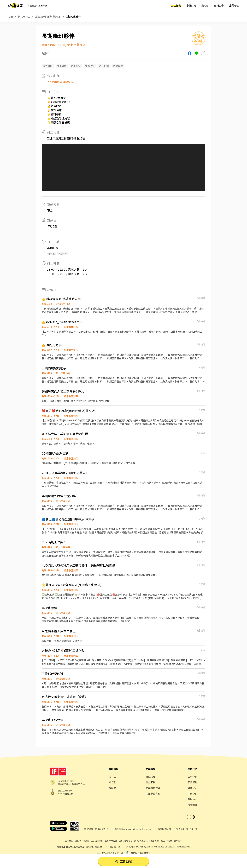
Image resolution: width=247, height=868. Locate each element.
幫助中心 (192, 799)
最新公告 (219, 5)
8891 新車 (154, 841)
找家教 (112, 788)
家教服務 (192, 782)
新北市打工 (24, 17)
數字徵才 (178, 841)
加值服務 (151, 782)
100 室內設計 (111, 841)
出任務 (78, 841)
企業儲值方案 (153, 788)
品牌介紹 (192, 777)
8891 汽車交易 (141, 841)
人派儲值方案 (153, 794)
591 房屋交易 (97, 841)
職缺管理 (151, 777)
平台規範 (192, 794)
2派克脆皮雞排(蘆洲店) (48, 17)
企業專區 (234, 5)
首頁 (11, 17)
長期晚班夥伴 (73, 17)
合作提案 (192, 805)
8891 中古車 (166, 841)
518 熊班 (69, 841)
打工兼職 (176, 5)
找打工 (112, 777)
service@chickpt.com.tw (138, 829)
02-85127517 (101, 829)
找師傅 (86, 841)
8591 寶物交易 (126, 841)
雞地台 (205, 5)
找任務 (112, 782)
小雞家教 (191, 5)
